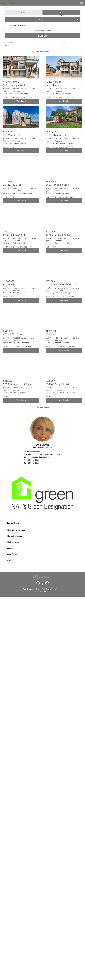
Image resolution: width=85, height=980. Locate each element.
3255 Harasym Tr (55, 85)
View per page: (8, 42)
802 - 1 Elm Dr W (13, 334)
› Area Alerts (11, 554)
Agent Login (57, 589)
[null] (9, 45)
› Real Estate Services (15, 530)
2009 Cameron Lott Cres (17, 384)
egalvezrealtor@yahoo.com (38, 457)
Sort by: (63, 42)
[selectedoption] (42, 20)
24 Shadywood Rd (56, 135)
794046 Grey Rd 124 (57, 384)
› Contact (10, 560)
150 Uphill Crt (54, 334)
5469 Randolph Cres (57, 185)
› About (9, 548)
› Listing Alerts (12, 542)
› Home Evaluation (14, 536)
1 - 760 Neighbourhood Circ (61, 284)
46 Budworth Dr (12, 284)
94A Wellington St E (14, 235)
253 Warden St (12, 135)
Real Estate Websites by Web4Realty (37, 589)
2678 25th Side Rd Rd (58, 235)
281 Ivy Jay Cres (12, 185)
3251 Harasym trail (14, 85)
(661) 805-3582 (33, 460)
